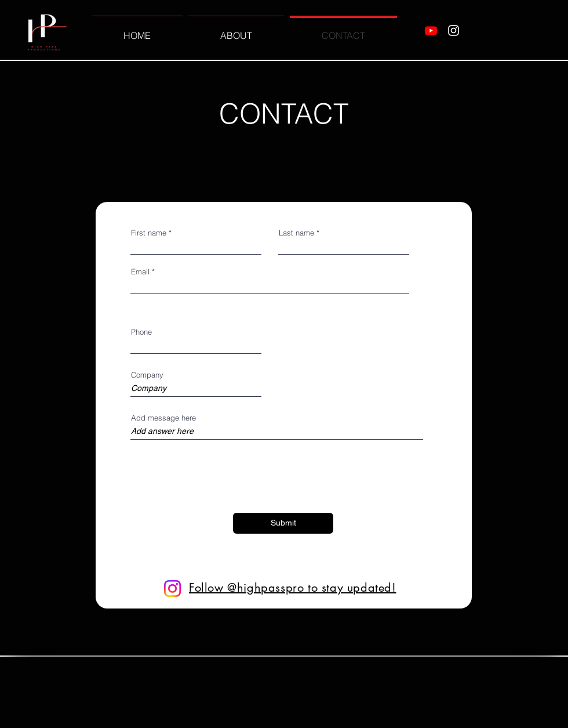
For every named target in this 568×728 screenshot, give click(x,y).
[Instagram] (454, 30)
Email (140, 272)
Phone (141, 332)
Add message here (163, 418)
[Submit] (283, 523)
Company (147, 375)
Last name (296, 233)
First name (149, 233)
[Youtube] (431, 30)
